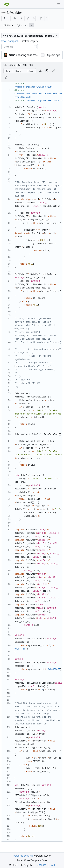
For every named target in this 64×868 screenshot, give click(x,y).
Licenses (41, 865)
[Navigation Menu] (59, 4)
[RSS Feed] (5, 18)
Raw (8, 71)
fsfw (10, 13)
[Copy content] (47, 71)
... (43, 55)
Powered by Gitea (23, 856)
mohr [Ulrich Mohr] (12, 55)
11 (21, 18)
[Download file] (40, 71)
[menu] (14, 865)
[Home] (6, 4)
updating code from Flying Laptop (35, 55)
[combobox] (20, 47)
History (30, 71)
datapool (13, 41)
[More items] (60, 25)
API (53, 865)
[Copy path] (37, 41)
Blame (18, 71)
